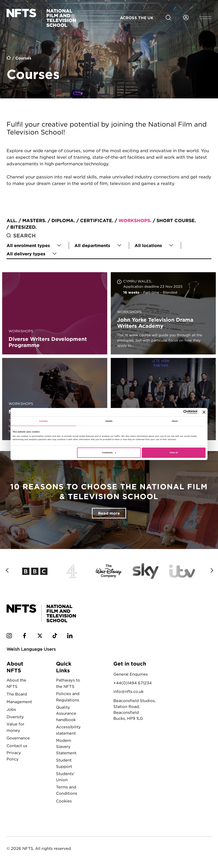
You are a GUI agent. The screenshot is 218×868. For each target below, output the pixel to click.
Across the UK (137, 18)
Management (19, 702)
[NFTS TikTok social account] (55, 636)
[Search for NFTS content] (168, 18)
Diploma (63, 220)
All (11, 220)
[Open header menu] (205, 18)
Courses (23, 58)
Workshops (134, 220)
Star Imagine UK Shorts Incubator (163, 399)
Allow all (174, 453)
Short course (176, 220)
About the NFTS (16, 683)
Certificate (96, 220)
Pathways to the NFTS (68, 683)
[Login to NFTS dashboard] (186, 18)
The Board (17, 694)
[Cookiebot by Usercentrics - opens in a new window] (178, 412)
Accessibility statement (68, 730)
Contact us (17, 746)
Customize (109, 453)
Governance (18, 738)
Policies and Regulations (68, 697)
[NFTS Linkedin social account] (70, 636)
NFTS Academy (55, 399)
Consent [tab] (43, 421)
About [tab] (175, 421)
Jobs (11, 709)
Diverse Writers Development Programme (55, 313)
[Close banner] (204, 412)
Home (9, 58)
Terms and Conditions (67, 790)
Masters (34, 220)
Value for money (15, 727)
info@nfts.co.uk (128, 691)
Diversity (15, 717)
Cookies (64, 801)
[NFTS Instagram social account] (9, 636)
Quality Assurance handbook (66, 714)
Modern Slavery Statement (66, 747)
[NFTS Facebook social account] (25, 636)
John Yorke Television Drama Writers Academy (163, 313)
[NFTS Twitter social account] (40, 636)
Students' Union (65, 777)
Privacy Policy (14, 756)
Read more (109, 513)
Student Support (64, 763)
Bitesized (23, 227)
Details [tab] (109, 421)
